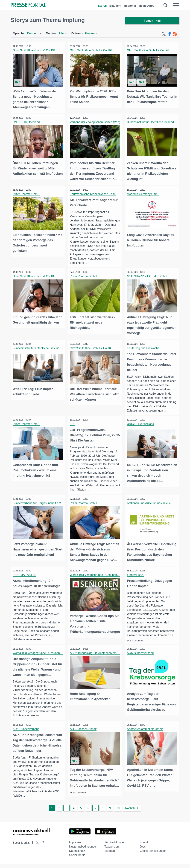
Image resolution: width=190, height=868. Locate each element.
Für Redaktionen (115, 847)
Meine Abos (146, 6)
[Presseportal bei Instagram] (41, 847)
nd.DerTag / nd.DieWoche (144, 348)
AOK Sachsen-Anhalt (84, 733)
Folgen (152, 21)
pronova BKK (136, 574)
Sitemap (110, 855)
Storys (102, 6)
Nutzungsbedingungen (83, 851)
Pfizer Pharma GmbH (27, 194)
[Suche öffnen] (166, 5)
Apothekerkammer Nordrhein (146, 733)
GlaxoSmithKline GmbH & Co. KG (35, 51)
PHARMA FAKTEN (25, 574)
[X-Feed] (164, 35)
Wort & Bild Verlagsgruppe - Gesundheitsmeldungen (103, 574)
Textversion (112, 851)
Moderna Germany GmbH (144, 194)
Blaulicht (115, 6)
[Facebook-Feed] (170, 35)
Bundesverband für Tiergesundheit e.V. (38, 503)
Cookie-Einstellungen (153, 855)
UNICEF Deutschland (27, 122)
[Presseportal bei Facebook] (32, 847)
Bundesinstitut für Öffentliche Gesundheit (153, 122)
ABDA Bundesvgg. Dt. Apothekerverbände (97, 657)
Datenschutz (77, 855)
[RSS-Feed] (175, 35)
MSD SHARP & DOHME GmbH (147, 276)
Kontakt (144, 847)
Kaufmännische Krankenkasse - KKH (94, 194)
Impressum (76, 847)
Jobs (143, 851)
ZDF (73, 424)
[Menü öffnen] (176, 5)
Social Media (77, 859)
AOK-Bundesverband (141, 657)
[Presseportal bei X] (36, 847)
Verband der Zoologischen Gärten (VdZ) (96, 122)
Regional (130, 6)
